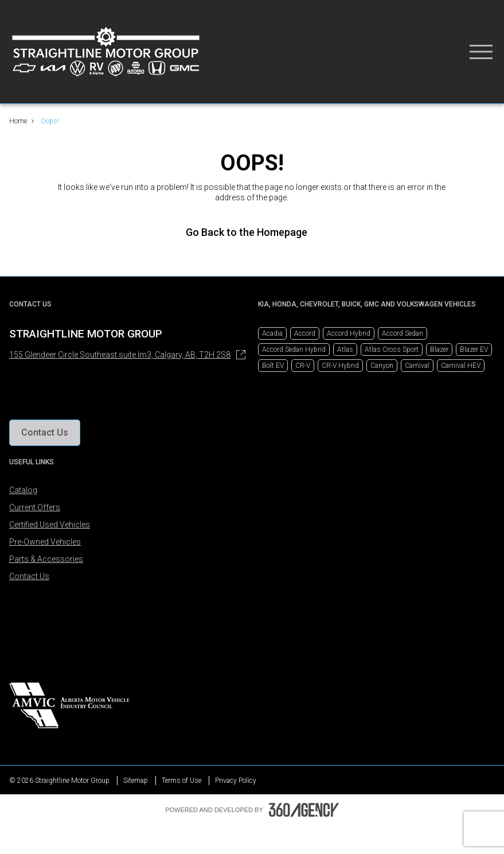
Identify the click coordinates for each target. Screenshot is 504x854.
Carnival (417, 366)
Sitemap (136, 781)
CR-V (303, 366)
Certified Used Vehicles (50, 525)
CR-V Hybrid (340, 366)
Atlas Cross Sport (392, 350)
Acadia (272, 333)
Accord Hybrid (349, 333)
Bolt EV (273, 366)
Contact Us (29, 576)
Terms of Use (181, 781)
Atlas (345, 350)
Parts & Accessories (46, 559)
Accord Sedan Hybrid (294, 350)
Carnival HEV (461, 366)
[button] (45, 433)
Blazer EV (474, 350)
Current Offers (35, 507)
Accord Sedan (403, 333)
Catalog (23, 490)
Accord (305, 333)
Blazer (439, 350)
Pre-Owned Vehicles (45, 542)
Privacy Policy (236, 781)
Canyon (382, 366)
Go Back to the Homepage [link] (252, 232)
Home (18, 121)
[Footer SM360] (304, 810)
